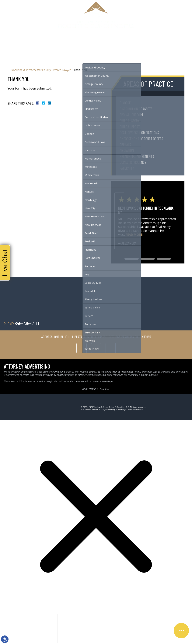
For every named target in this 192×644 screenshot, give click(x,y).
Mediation (127, 150)
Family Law (75, 40)
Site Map (105, 389)
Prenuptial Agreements (137, 156)
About (62, 40)
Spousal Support (132, 115)
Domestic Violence (133, 162)
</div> (29, 628)
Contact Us (130, 40)
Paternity (127, 168)
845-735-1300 (120, 33)
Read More (134, 235)
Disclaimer (89, 389)
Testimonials (104, 40)
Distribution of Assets (136, 109)
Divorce (125, 103)
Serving (89, 40)
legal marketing (109, 410)
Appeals (125, 144)
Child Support (130, 127)
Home (52, 40)
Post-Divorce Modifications (139, 132)
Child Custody (130, 120)
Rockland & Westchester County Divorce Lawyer (41, 70)
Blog (117, 40)
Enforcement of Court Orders (141, 138)
